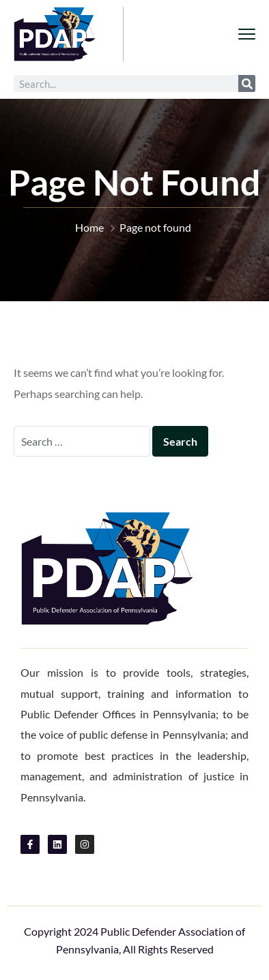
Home (89, 227)
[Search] (247, 83)
